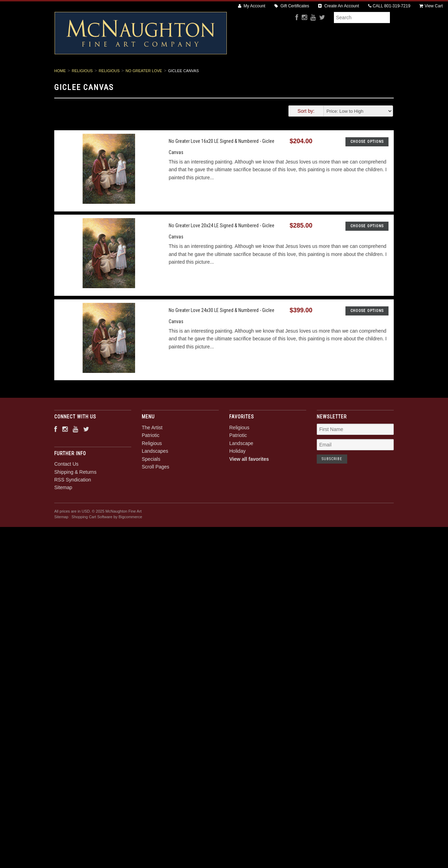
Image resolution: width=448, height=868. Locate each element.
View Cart (431, 6)
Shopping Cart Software (92, 541)
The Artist (129, 74)
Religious (200, 74)
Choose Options (367, 165)
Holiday (237, 475)
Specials (277, 74)
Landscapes (239, 74)
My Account (252, 6)
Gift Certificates (292, 6)
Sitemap (63, 512)
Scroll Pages (316, 74)
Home (60, 95)
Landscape (241, 467)
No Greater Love (144, 95)
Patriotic (165, 74)
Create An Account (339, 6)
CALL (389, 6)
